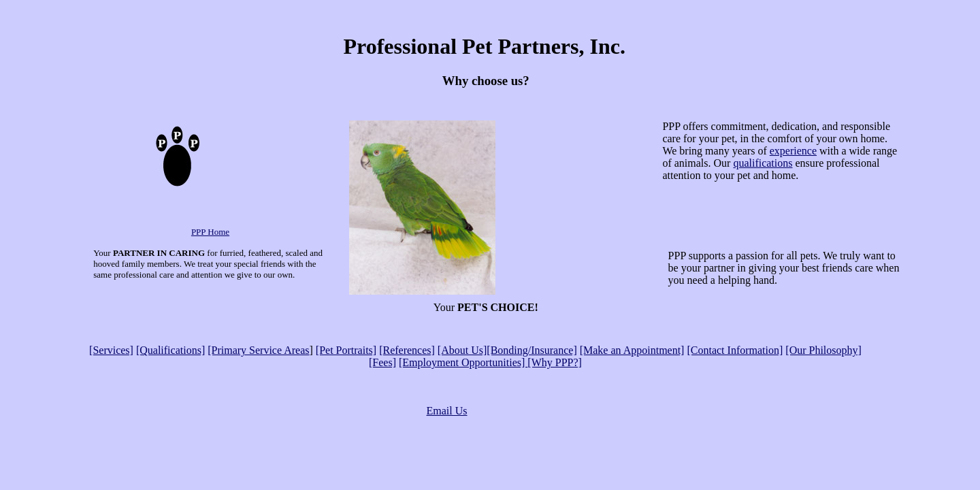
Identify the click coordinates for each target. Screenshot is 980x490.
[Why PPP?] (555, 362)
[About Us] (462, 350)
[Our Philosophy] (823, 350)
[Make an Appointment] (632, 350)
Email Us (447, 411)
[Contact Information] (735, 350)
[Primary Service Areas (258, 350)
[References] (407, 350)
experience (793, 151)
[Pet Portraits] (346, 350)
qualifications (763, 163)
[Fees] (382, 362)
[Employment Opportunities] (463, 362)
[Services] (111, 350)
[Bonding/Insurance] (532, 350)
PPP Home (210, 232)
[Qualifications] (170, 350)
